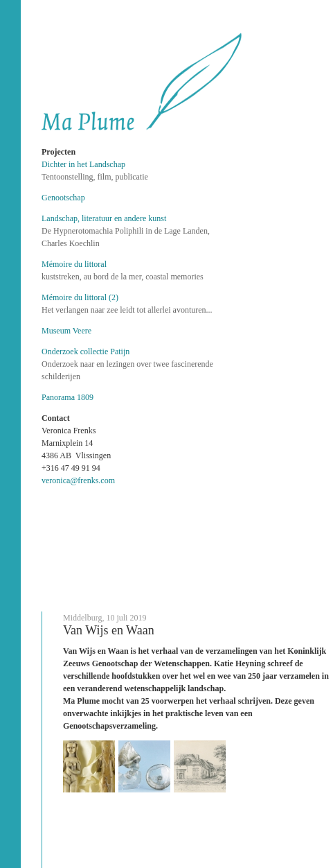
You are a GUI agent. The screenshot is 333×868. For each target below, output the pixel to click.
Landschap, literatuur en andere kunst (104, 218)
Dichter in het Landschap (83, 164)
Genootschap (63, 198)
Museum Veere (66, 331)
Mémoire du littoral (74, 264)
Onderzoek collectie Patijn (85, 351)
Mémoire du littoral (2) (80, 297)
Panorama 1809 (67, 397)
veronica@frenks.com (78, 480)
